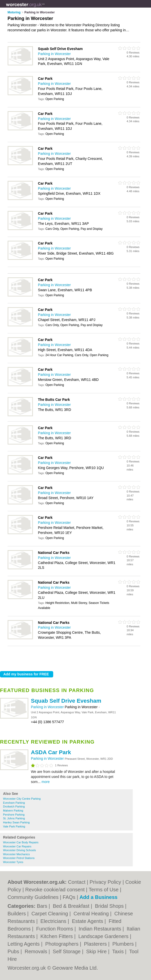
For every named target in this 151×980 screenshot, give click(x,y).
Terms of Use (104, 890)
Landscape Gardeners (104, 936)
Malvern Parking (13, 811)
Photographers (62, 944)
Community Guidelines (33, 897)
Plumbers (124, 944)
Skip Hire (97, 951)
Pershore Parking (14, 815)
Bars (43, 906)
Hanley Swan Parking (16, 822)
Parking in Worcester (48, 707)
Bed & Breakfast (72, 906)
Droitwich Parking (14, 806)
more (46, 782)
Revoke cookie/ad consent (55, 890)
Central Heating (92, 914)
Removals (36, 951)
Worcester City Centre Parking (22, 799)
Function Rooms (55, 929)
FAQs (69, 897)
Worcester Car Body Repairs (21, 842)
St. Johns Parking (14, 818)
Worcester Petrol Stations (19, 858)
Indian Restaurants (100, 929)
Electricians (54, 921)
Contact (77, 882)
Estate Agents (88, 921)
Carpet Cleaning (50, 914)
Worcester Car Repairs (17, 846)
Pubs (14, 951)
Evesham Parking (14, 803)
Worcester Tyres (13, 862)
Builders (17, 914)
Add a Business (99, 897)
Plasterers (96, 944)
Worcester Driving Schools (19, 850)
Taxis (119, 951)
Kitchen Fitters (57, 936)
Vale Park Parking (14, 826)
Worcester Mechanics (16, 854)
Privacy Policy (105, 882)
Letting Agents (24, 944)
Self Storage (67, 951)
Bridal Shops (110, 906)
